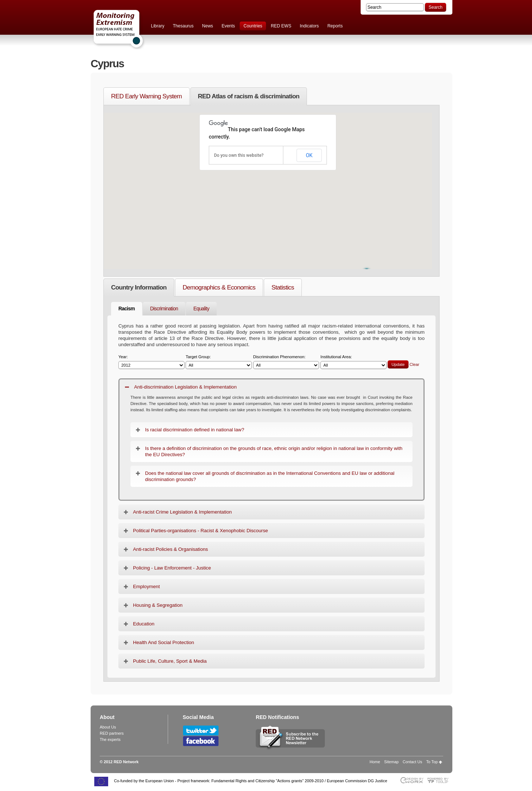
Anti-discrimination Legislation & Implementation (185, 387)
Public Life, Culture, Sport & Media (170, 661)
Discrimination (164, 309)
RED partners (112, 733)
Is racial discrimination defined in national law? (195, 430)
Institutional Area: (354, 362)
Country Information (139, 287)
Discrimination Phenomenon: (286, 362)
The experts (110, 739)
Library (158, 26)
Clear (415, 364)
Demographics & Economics (219, 287)
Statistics (283, 287)
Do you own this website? (239, 155)
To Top (432, 762)
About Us (108, 727)
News (208, 26)
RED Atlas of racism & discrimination (249, 96)
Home (375, 762)
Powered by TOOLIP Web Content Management (440, 780)
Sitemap (391, 762)
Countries (253, 26)
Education (144, 624)
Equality (201, 309)
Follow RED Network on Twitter (201, 731)
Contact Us (412, 762)
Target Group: (219, 362)
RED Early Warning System (147, 96)
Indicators (309, 26)
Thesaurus (183, 26)
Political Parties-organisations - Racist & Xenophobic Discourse (200, 531)
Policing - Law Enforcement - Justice (172, 568)
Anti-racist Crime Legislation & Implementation (182, 512)
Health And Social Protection (164, 642)
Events (228, 26)
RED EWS (281, 26)
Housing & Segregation (158, 605)
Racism (127, 309)
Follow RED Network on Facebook (201, 741)
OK (309, 155)
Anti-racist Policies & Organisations (170, 549)
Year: (151, 362)
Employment (146, 586)
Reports (335, 26)
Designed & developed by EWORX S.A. (412, 780)
